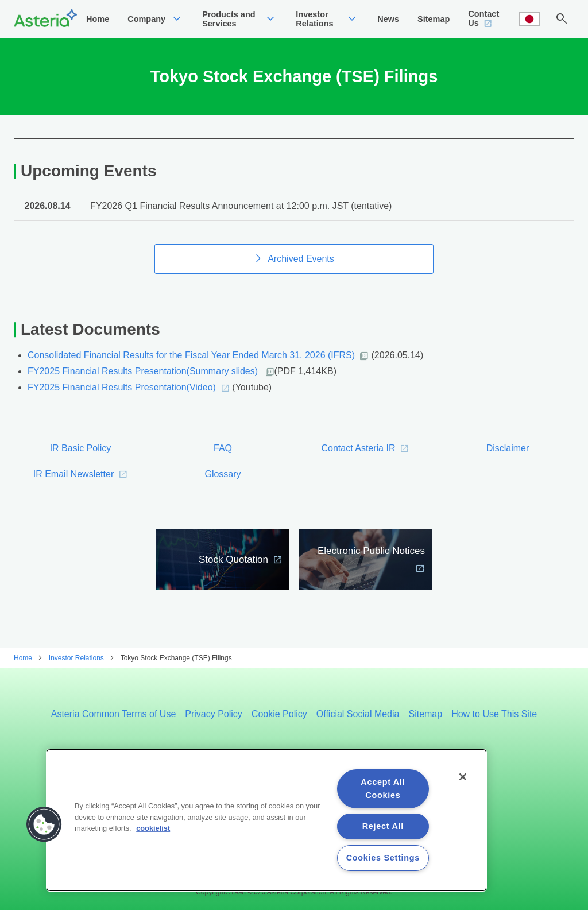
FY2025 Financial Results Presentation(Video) (122, 399)
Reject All (383, 826)
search (562, 25)
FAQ (223, 460)
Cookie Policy (279, 714)
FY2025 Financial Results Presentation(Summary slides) (144, 383)
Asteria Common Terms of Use (114, 714)
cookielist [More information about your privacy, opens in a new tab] (153, 828)
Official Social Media (358, 714)
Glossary (223, 485)
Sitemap (425, 714)
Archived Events (301, 270)
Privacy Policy (214, 714)
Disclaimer (508, 460)
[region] (266, 820)
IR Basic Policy (81, 460)
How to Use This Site (494, 714)
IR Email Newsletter (73, 485)
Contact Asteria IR (359, 460)
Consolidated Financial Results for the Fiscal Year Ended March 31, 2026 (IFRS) (191, 367)
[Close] (463, 777)
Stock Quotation (233, 571)
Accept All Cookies (383, 789)
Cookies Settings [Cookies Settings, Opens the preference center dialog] (383, 858)
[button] (44, 824)
